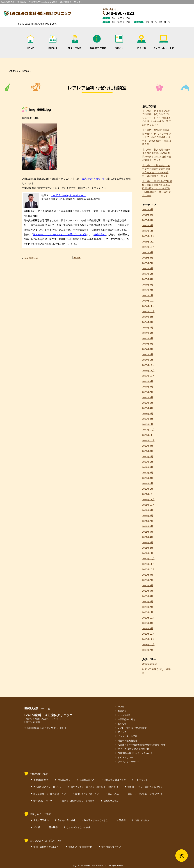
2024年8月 (148, 322)
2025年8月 (148, 258)
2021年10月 (148, 505)
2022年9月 (148, 446)
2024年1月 (148, 360)
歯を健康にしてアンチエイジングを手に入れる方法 (60, 234)
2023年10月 (148, 376)
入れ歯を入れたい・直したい (48, 787)
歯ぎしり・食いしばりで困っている (145, 794)
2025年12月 (148, 236)
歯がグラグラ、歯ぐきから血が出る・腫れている (95, 787)
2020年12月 (148, 559)
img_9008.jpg (31, 258)
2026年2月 (148, 225)
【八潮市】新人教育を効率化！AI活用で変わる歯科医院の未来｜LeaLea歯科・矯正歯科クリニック (156, 155)
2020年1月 (148, 612)
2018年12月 (148, 634)
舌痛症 (122, 820)
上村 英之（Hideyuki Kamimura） (68, 195)
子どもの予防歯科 (66, 820)
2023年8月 (148, 387)
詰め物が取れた (87, 780)
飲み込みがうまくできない (97, 820)
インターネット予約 (163, 42)
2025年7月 (148, 263)
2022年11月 (148, 435)
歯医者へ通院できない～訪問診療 (78, 801)
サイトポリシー (125, 757)
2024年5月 (148, 338)
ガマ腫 (37, 827)
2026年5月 (148, 209)
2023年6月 (148, 397)
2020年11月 (148, 564)
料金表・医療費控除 (128, 741)
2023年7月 (148, 392)
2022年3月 (148, 478)
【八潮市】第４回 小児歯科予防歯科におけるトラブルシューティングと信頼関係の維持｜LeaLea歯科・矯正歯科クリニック (156, 118)
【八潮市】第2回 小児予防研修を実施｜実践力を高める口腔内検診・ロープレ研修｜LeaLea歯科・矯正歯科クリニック (157, 188)
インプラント (141, 780)
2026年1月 (148, 231)
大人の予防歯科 (41, 820)
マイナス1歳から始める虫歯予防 (134, 749)
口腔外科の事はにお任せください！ (135, 753)
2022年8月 (148, 451)
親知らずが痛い (111, 801)
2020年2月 (148, 607)
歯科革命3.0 (100, 234)
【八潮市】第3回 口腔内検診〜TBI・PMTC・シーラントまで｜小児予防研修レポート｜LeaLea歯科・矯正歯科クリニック (157, 137)
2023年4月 (148, 408)
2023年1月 (148, 424)
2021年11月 (148, 499)
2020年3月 (148, 601)
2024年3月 (148, 349)
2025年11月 (148, 242)
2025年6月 (148, 268)
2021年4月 (148, 537)
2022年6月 (148, 462)
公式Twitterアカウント (93, 179)
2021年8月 (148, 516)
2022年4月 (148, 473)
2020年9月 (148, 575)
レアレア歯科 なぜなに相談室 (156, 671)
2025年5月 (148, 274)
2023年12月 (148, 365)
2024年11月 (148, 306)
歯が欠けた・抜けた (43, 801)
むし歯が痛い (64, 780)
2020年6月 (148, 585)
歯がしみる (113, 794)
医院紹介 (53, 42)
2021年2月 (148, 548)
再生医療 (53, 827)
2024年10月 (148, 311)
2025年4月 (148, 279)
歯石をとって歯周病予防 (80, 847)
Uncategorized (150, 664)
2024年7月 (148, 328)
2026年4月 (148, 215)
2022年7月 (148, 457)
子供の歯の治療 (41, 780)
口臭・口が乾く (142, 820)
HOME (30, 42)
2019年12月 (148, 618)
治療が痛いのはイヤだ (115, 780)
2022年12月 (148, 430)
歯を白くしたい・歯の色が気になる (145, 787)
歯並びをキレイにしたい (87, 794)
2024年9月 (148, 317)
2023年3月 (148, 414)
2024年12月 (148, 301)
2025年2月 (148, 290)
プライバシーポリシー (129, 762)
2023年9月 (148, 381)
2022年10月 (148, 440)
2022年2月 (148, 483)
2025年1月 (148, 295)
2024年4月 (148, 344)
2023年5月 (148, 403)
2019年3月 (148, 628)
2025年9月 (148, 252)
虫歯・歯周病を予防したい (46, 847)
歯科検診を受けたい (111, 847)
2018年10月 (148, 644)
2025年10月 (148, 247)
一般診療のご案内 (97, 42)
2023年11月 (148, 371)
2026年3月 (148, 220)
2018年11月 (148, 639)
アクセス (141, 42)
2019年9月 (148, 623)
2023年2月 (148, 419)
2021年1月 (148, 553)
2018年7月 (148, 650)
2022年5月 (148, 467)
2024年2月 (148, 354)
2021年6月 (148, 526)
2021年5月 (148, 532)
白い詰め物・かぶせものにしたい (50, 794)
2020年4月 (148, 596)
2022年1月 (148, 489)
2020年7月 (148, 580)
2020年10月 (148, 569)
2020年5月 (148, 591)
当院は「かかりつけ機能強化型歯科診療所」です (142, 745)
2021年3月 (148, 542)
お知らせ (119, 42)
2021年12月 (148, 494)
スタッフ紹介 (75, 42)
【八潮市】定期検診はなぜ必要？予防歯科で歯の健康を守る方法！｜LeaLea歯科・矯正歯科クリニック (156, 171)
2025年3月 (148, 285)
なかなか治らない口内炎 (79, 827)
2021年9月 (148, 510)
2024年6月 (148, 333)
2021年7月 (148, 521)
